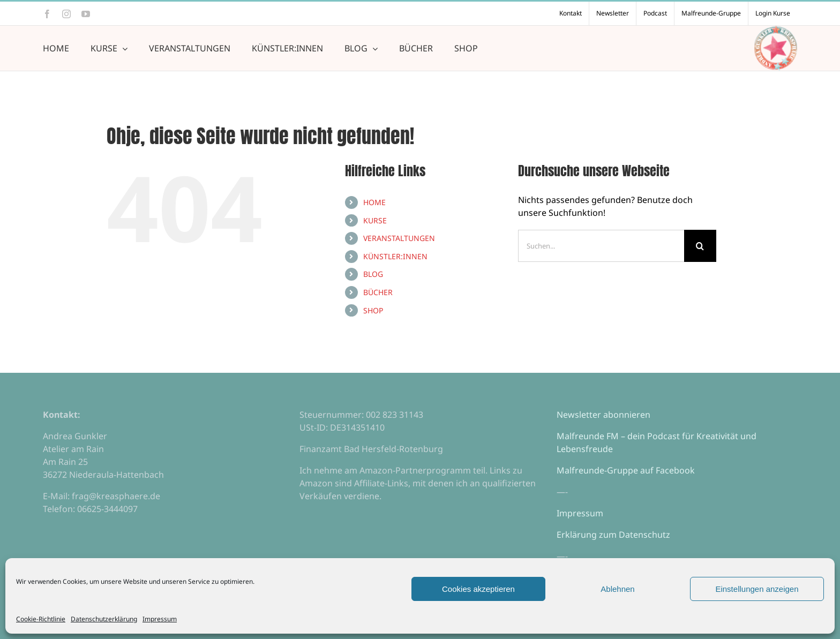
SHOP (373, 310)
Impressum (160, 619)
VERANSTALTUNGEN (399, 238)
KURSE (375, 220)
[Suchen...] (601, 246)
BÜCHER (378, 292)
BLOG (373, 274)
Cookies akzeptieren (478, 589)
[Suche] (700, 246)
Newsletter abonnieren (603, 415)
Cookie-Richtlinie (41, 619)
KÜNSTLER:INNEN (395, 256)
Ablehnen (617, 589)
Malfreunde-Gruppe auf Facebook (626, 470)
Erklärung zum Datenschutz (613, 535)
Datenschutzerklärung (104, 619)
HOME (374, 202)
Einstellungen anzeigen (757, 589)
